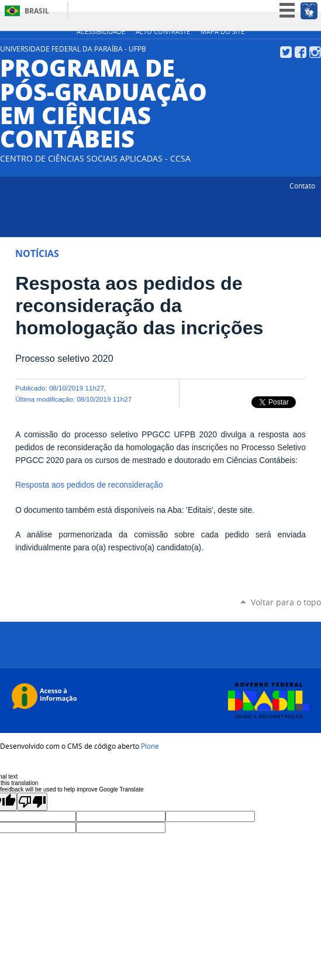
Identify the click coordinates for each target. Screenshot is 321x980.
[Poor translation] (32, 802)
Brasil (37, 11)
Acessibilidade (101, 32)
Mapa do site (222, 32)
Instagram (315, 52)
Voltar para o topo (286, 602)
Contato (302, 186)
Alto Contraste (163, 32)
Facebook (301, 52)
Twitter (286, 52)
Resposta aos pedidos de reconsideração (89, 485)
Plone (150, 746)
